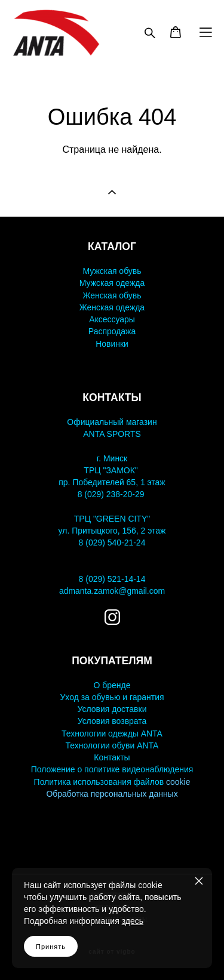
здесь (133, 921)
